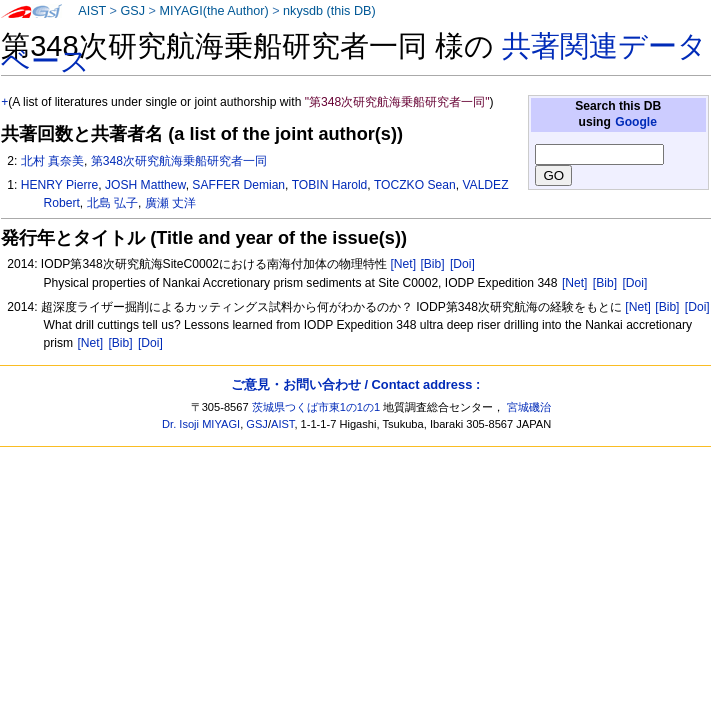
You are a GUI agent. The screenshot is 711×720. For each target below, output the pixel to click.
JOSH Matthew (145, 185)
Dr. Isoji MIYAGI (201, 424)
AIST (92, 11)
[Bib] (432, 264)
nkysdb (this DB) (329, 11)
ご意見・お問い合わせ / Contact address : (355, 384)
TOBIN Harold (330, 185)
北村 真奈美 (52, 161)
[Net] (403, 264)
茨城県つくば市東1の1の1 (316, 407)
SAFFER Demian (238, 185)
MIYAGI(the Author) (213, 11)
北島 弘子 (112, 203)
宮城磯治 (529, 407)
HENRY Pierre (60, 185)
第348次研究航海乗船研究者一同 (179, 161)
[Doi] (462, 264)
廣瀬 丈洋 (170, 203)
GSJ (132, 11)
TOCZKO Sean (415, 185)
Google (636, 122)
